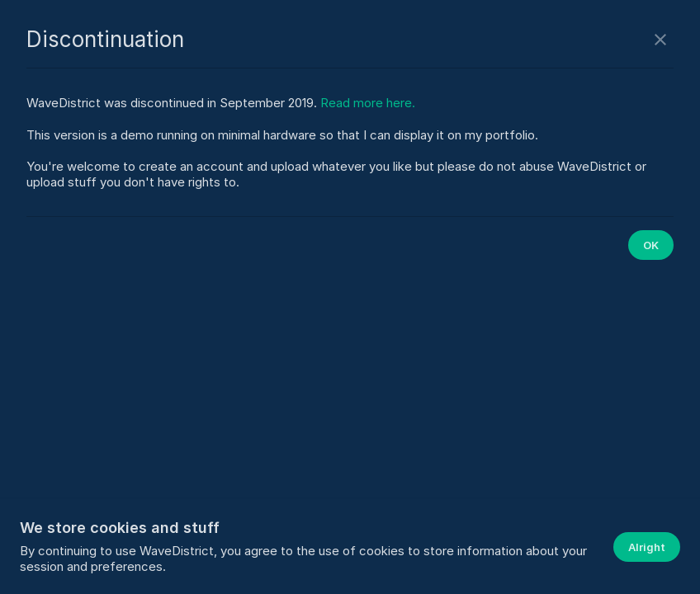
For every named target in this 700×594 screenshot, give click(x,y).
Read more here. (368, 103)
